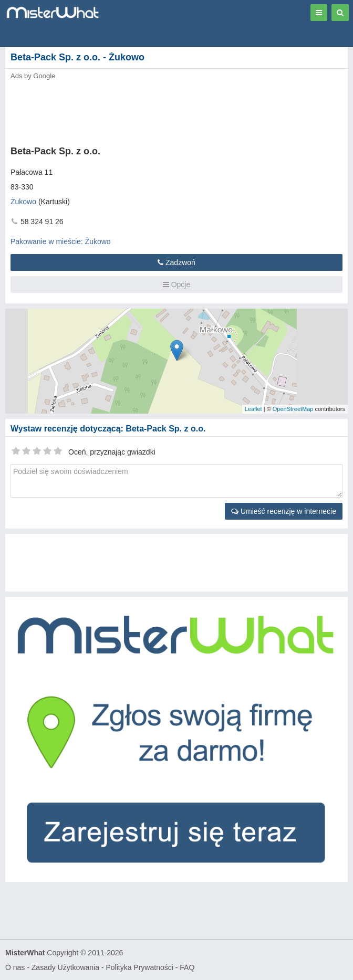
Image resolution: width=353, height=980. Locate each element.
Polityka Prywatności (139, 967)
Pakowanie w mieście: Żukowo (61, 241)
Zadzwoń (176, 262)
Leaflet (253, 409)
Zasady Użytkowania (65, 967)
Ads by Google (33, 76)
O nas (15, 967)
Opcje (176, 284)
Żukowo (23, 202)
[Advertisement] (160, 110)
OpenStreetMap (293, 409)
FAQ (187, 967)
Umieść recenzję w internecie (284, 511)
